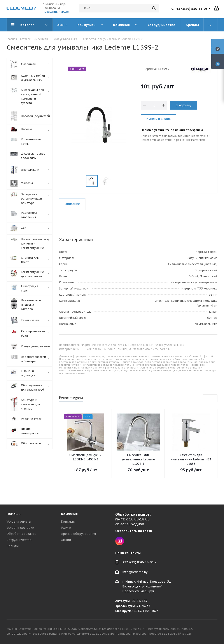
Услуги (66, 528)
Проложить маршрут (57, 12)
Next (214, 399)
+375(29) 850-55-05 (192, 9)
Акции (66, 540)
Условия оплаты (19, 522)
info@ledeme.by (135, 572)
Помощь (14, 514)
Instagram (120, 541)
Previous (207, 399)
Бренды (13, 546)
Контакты (68, 522)
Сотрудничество (19, 540)
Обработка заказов (21, 534)
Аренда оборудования (78, 534)
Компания (69, 514)
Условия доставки (20, 528)
